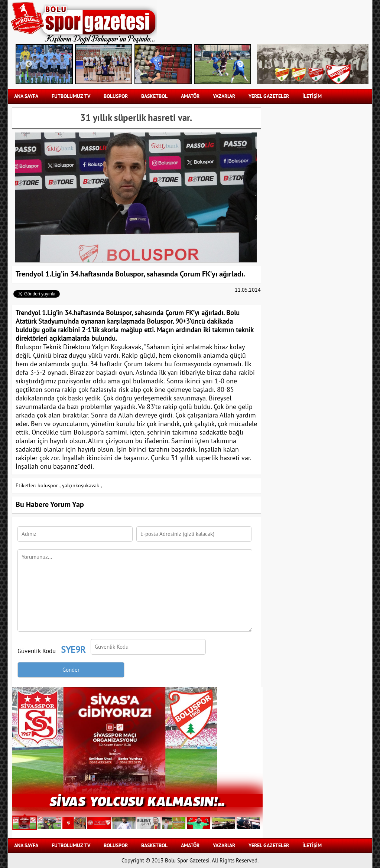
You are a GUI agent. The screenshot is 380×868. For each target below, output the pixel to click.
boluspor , (49, 486)
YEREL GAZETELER (269, 96)
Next (240, 64)
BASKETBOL (154, 96)
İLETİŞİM (312, 96)
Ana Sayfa (26, 96)
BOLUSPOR (116, 96)
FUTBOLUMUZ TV (71, 96)
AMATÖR (190, 96)
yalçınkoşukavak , (82, 486)
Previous (29, 64)
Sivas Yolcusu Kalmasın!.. (137, 801)
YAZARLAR (224, 96)
